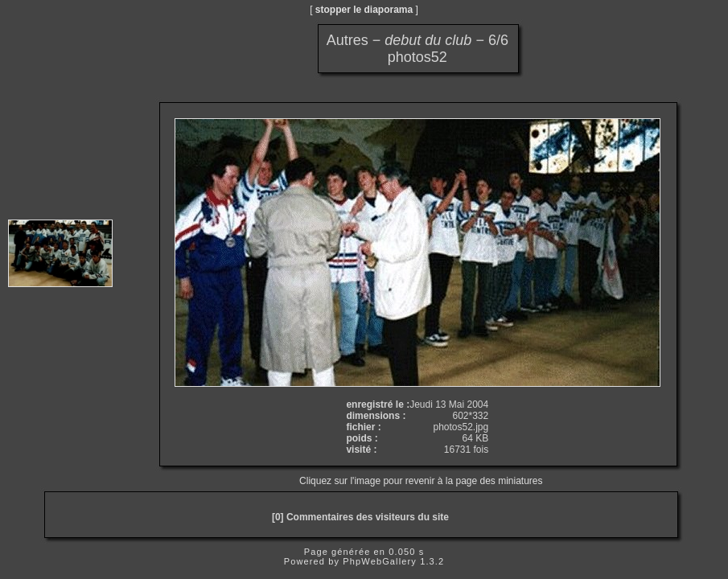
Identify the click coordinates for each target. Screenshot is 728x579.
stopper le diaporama (364, 10)
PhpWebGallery (380, 561)
